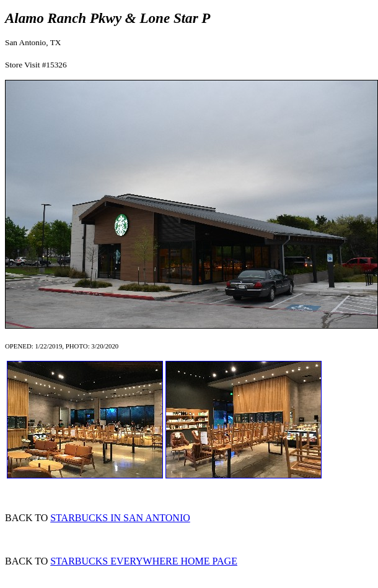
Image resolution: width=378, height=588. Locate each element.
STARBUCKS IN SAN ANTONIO (120, 518)
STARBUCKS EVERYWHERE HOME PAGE (144, 561)
